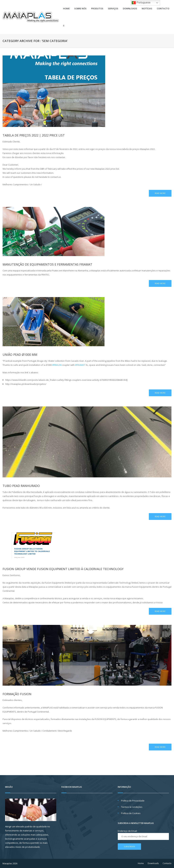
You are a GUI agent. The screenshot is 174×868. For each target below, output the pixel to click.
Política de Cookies (131, 813)
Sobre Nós (80, 9)
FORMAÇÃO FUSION (17, 694)
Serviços (113, 9)
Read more (160, 193)
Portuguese (141, 3)
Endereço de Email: (128, 831)
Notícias (147, 9)
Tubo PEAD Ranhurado (21, 486)
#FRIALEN (57, 365)
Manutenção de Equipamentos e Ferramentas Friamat (47, 264)
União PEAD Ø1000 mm (20, 355)
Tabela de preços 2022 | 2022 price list (34, 135)
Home (66, 9)
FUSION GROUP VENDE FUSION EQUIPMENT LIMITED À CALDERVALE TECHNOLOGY (63, 569)
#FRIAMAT (80, 365)
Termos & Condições (132, 807)
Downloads (130, 9)
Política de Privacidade (133, 801)
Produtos (97, 9)
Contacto (163, 9)
